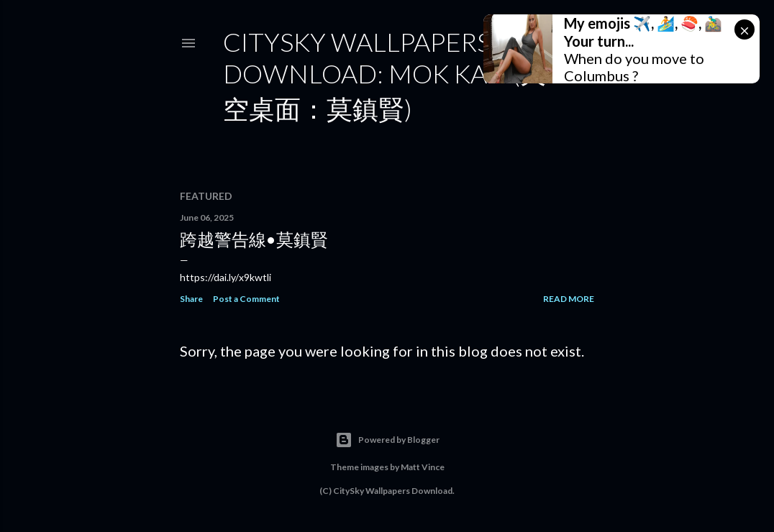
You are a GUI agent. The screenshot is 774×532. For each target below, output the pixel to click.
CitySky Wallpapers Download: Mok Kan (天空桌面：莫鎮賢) (384, 75)
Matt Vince (423, 467)
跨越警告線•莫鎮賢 (254, 239)
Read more (569, 299)
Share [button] (191, 299)
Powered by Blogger (387, 440)
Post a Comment (246, 299)
